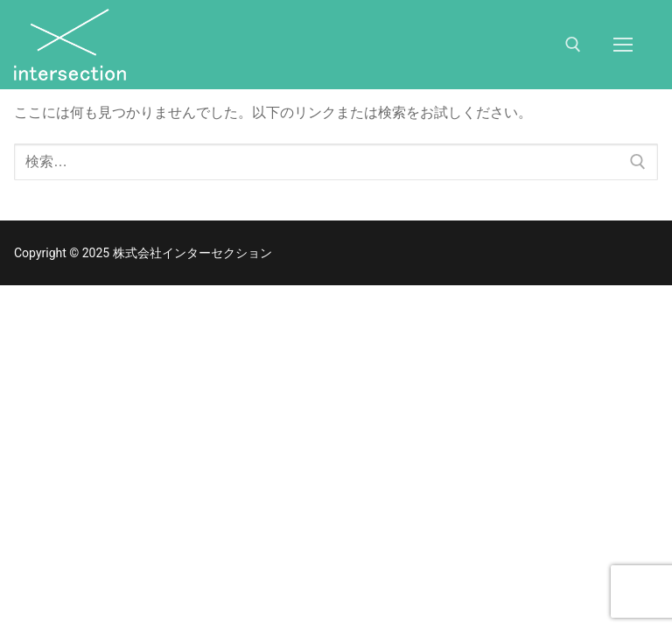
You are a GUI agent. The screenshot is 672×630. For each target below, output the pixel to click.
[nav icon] (623, 45)
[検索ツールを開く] (573, 45)
